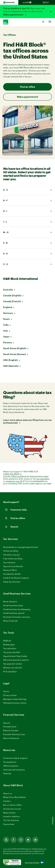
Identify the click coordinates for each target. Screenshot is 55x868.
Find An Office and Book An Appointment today (26, 476)
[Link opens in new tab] (6, 840)
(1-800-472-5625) (11, 474)
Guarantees (9, 824)
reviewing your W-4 (15, 481)
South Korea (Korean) (15, 354)
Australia (8, 290)
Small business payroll (14, 613)
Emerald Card (10, 727)
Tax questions (10, 762)
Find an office (27, 87)
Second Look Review (13, 566)
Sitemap (7, 774)
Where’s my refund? (13, 668)
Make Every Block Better (15, 797)
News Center (9, 813)
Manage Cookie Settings (15, 699)
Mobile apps (9, 644)
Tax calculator (10, 648)
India (6, 325)
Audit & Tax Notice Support (16, 578)
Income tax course (12, 809)
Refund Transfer (11, 730)
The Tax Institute (11, 820)
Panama (8, 342)
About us (8, 793)
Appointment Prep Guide (15, 656)
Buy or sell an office (12, 805)
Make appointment (14, 14)
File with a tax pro (12, 555)
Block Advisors (10, 602)
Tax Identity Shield (12, 574)
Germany (8, 313)
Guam (6, 319)
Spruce (7, 723)
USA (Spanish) (11, 366)
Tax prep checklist (12, 652)
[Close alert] (51, 12)
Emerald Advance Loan (14, 734)
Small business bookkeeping (17, 609)
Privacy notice (10, 695)
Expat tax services (12, 582)
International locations (14, 770)
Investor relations (11, 816)
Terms (6, 691)
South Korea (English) (15, 348)
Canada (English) (12, 295)
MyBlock (7, 641)
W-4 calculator (10, 671)
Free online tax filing (13, 559)
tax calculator (43, 479)
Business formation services (17, 617)
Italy (6, 331)
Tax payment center (13, 664)
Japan (6, 337)
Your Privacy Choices (32, 863)
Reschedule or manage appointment (21, 547)
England (8, 307)
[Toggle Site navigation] (50, 21)
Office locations (11, 766)
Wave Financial (10, 621)
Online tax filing (11, 551)
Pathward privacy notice (15, 703)
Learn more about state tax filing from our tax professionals (27, 421)
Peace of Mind (10, 570)
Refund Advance (11, 738)
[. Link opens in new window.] (12, 863)
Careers (7, 801)
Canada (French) (12, 301)
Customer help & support (15, 758)
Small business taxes (13, 605)
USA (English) (10, 360)
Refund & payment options (16, 660)
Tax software (9, 562)
